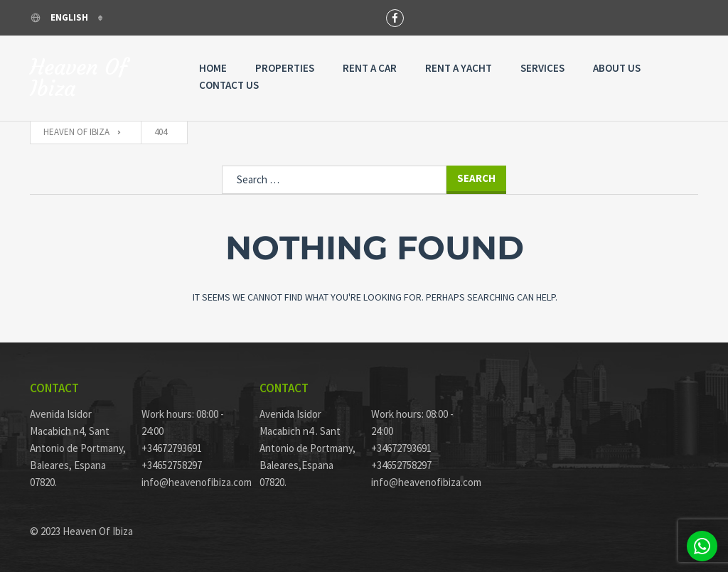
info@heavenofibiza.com (190, 482)
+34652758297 (172, 465)
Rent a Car (370, 68)
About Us (617, 68)
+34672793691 (172, 448)
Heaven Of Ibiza (79, 78)
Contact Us (229, 85)
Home (213, 68)
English (60, 17)
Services (542, 68)
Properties (285, 68)
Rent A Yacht (459, 68)
